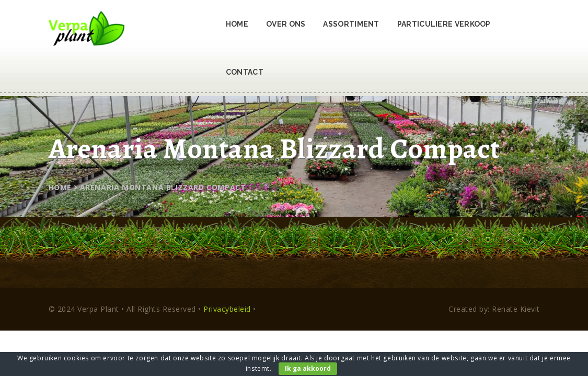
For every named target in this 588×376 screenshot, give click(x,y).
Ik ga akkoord (308, 368)
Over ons (286, 24)
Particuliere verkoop (444, 24)
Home (237, 24)
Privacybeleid (227, 309)
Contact (245, 72)
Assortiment (351, 24)
